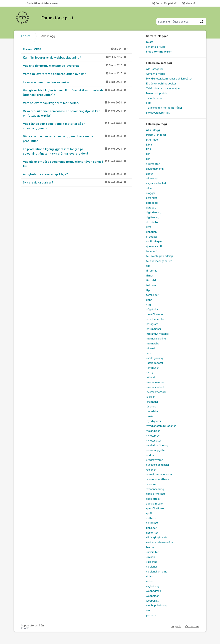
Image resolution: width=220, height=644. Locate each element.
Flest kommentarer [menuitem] (159, 52)
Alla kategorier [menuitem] (155, 69)
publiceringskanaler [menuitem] (158, 465)
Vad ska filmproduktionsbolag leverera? (77, 65)
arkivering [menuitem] (152, 179)
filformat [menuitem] (151, 271)
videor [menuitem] (150, 581)
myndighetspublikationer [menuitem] (161, 426)
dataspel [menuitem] (151, 208)
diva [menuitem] (149, 227)
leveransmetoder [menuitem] (156, 392)
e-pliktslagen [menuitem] (154, 242)
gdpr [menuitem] (149, 300)
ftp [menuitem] (148, 290)
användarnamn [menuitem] (155, 169)
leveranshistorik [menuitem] (155, 387)
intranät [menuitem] (151, 348)
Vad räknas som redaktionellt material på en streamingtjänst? (77, 126)
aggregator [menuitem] (153, 164)
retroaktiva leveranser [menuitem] (159, 475)
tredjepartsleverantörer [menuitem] (160, 542)
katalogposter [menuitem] (155, 363)
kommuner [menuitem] (152, 368)
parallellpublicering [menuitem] (157, 445)
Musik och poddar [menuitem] (157, 93)
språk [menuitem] (149, 513)
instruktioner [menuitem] (154, 329)
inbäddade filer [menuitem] (155, 319)
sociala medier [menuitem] (155, 504)
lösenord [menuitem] (151, 407)
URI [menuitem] (148, 154)
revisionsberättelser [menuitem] (158, 479)
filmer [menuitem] (149, 276)
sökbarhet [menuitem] (152, 523)
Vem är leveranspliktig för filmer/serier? (77, 103)
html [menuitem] (149, 305)
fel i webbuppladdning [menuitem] (159, 256)
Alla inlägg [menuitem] (153, 130)
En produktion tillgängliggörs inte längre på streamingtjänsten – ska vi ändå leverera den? (77, 151)
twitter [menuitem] (150, 547)
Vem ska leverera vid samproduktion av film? (77, 74)
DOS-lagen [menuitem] (153, 140)
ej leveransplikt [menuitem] (155, 246)
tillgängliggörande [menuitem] (157, 538)
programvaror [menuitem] (154, 460)
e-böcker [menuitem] (152, 237)
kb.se (187, 3)
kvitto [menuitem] (150, 373)
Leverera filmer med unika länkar (77, 82)
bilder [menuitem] (149, 188)
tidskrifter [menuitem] (152, 533)
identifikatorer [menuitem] (155, 314)
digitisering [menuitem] (153, 217)
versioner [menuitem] (152, 567)
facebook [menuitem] (152, 251)
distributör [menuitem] (152, 222)
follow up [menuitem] (152, 285)
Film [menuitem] (149, 103)
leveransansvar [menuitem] (155, 382)
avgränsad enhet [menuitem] (156, 183)
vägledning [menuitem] (153, 586)
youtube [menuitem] (151, 615)
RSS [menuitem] (149, 149)
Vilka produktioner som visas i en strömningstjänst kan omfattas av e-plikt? (77, 113)
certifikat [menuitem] (152, 198)
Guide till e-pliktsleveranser (42, 3)
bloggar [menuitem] (151, 193)
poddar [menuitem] (150, 455)
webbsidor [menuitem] (152, 596)
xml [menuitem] (148, 610)
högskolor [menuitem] (152, 309)
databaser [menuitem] (152, 203)
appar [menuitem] (149, 174)
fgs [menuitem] (148, 266)
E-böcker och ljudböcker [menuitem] (161, 84)
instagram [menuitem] (152, 324)
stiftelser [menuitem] (151, 518)
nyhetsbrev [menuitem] (153, 436)
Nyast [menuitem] (150, 42)
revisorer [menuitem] (151, 484)
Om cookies (192, 626)
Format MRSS (77, 49)
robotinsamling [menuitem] (155, 489)
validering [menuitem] (152, 562)
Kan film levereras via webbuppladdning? (77, 57)
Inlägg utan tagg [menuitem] (156, 135)
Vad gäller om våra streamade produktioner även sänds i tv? (77, 164)
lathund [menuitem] (150, 377)
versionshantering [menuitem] (157, 572)
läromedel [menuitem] (152, 402)
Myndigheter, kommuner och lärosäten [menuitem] (169, 79)
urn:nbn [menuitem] (150, 557)
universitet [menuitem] (152, 552)
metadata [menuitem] (152, 411)
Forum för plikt (163, 3)
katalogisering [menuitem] (154, 358)
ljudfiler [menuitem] (150, 397)
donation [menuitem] (151, 232)
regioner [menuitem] (151, 470)
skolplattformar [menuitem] (156, 494)
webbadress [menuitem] (153, 591)
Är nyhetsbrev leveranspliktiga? (77, 174)
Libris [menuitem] (149, 145)
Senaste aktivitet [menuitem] (156, 47)
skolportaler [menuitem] (153, 499)
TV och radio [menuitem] (154, 98)
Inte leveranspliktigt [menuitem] (158, 113)
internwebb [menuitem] (153, 344)
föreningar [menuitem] (152, 295)
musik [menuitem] (150, 416)
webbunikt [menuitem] (152, 601)
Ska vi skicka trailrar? (77, 182)
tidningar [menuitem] (151, 528)
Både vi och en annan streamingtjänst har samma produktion (77, 138)
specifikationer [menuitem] (155, 508)
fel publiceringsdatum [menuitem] (159, 261)
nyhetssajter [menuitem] (153, 441)
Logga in (176, 626)
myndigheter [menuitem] (154, 421)
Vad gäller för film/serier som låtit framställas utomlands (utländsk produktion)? (77, 92)
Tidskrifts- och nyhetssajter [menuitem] (163, 88)
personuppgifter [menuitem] (156, 450)
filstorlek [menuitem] (151, 280)
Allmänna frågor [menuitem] (156, 74)
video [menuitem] (149, 576)
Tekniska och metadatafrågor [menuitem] (164, 108)
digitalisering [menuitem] (154, 212)
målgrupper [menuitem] (153, 431)
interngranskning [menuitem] (156, 339)
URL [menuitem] (149, 159)
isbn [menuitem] (149, 353)
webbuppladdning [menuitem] (157, 605)
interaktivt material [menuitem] (157, 334)
